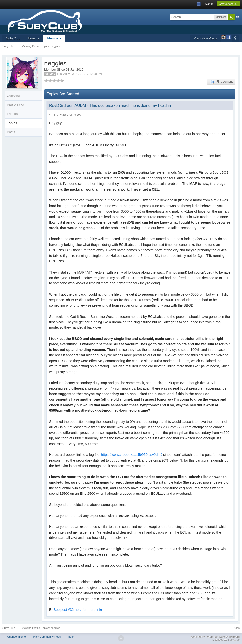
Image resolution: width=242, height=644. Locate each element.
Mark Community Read (47, 637)
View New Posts (205, 38)
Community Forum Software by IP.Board (215, 637)
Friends (12, 114)
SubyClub (13, 38)
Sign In (209, 4)
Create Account (228, 4)
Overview (14, 96)
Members (54, 38)
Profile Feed (16, 105)
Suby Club (9, 628)
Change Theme (17, 637)
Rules (236, 628)
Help (71, 637)
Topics (12, 123)
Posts (11, 132)
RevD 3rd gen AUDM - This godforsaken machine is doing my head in (110, 105)
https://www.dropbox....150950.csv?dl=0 (132, 455)
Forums (34, 38)
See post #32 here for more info (78, 610)
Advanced (238, 17)
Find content (221, 82)
